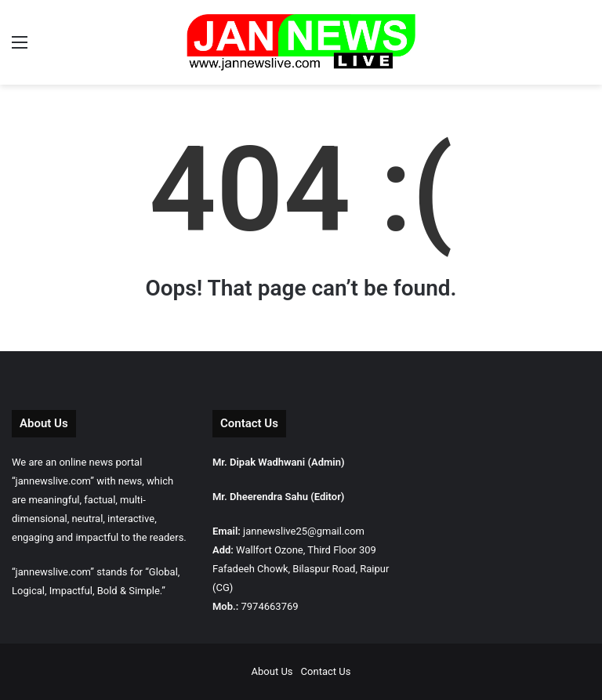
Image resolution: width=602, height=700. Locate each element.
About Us (272, 671)
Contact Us (326, 671)
